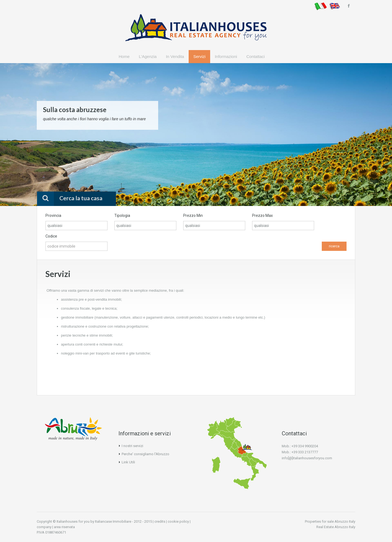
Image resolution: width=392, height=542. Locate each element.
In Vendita (175, 56)
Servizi (199, 56)
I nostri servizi (132, 446)
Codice (51, 236)
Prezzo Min (193, 215)
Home (124, 56)
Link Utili (128, 462)
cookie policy (178, 521)
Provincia (53, 215)
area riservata (64, 527)
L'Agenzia (148, 56)
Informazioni (226, 56)
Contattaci (256, 56)
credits (160, 521)
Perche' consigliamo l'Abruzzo (146, 454)
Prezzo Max (262, 215)
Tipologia (122, 215)
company (44, 527)
